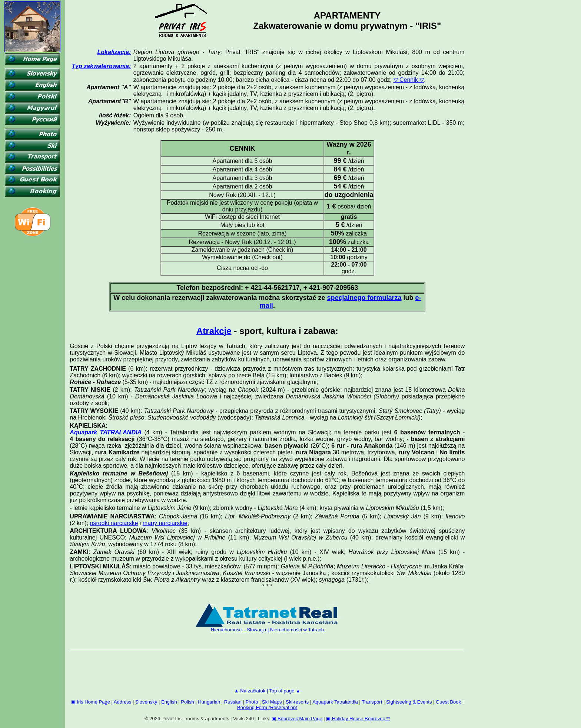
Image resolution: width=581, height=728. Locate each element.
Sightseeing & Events (409, 702)
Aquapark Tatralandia (335, 702)
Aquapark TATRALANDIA (106, 432)
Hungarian (209, 702)
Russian (233, 702)
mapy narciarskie (165, 523)
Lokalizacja (113, 52)
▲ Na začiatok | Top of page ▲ (267, 691)
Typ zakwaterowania (100, 66)
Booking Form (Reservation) (267, 707)
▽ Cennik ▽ (409, 80)
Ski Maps (272, 702)
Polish (187, 702)
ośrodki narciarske (114, 523)
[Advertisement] (267, 670)
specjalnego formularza (364, 298)
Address (123, 702)
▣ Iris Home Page (91, 702)
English (169, 702)
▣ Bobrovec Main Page (297, 719)
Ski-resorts (297, 702)
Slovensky (146, 702)
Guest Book (448, 702)
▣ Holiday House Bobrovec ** (358, 719)
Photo (252, 702)
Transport (372, 702)
